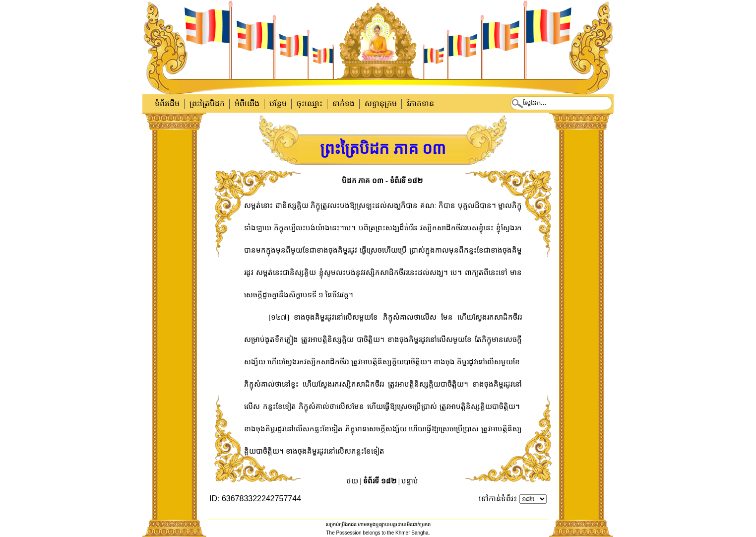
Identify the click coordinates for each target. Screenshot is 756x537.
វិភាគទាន (420, 103)
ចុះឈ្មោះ (310, 103)
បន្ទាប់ (410, 481)
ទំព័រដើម (167, 103)
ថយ (352, 481)
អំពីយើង (247, 103)
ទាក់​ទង (344, 103)
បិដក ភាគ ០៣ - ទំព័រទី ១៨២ (382, 181)
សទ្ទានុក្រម (381, 103)
